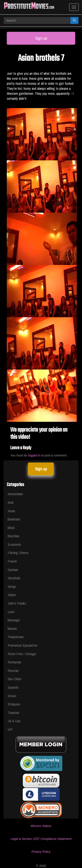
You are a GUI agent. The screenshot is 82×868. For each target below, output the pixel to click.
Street (12, 696)
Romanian (14, 662)
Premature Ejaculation (23, 645)
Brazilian (13, 536)
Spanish (13, 687)
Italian (12, 595)
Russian (13, 670)
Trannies (13, 713)
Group (12, 586)
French (12, 561)
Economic (14, 544)
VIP (10, 729)
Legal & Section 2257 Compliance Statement (41, 839)
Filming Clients (18, 553)
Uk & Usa (14, 721)
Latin (11, 612)
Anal (10, 502)
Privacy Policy (41, 852)
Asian (11, 511)
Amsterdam (15, 494)
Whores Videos (41, 826)
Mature (12, 628)
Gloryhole (14, 578)
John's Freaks (17, 603)
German (13, 570)
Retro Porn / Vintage (22, 654)
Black (11, 528)
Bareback (14, 519)
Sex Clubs (15, 679)
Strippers (14, 704)
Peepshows (16, 637)
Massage (14, 620)
